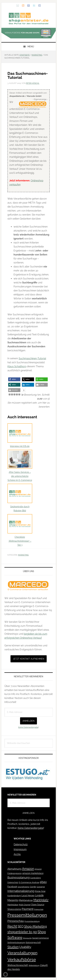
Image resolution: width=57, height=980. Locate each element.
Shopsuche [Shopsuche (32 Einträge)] (27, 938)
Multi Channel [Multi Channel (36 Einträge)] (25, 905)
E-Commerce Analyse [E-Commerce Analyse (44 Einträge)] (29, 882)
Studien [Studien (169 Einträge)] (13, 947)
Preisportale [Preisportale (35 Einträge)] (39, 909)
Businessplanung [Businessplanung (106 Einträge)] (19, 877)
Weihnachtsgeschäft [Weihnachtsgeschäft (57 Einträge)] (18, 965)
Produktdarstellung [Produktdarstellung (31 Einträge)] (32, 921)
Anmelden (28, 721)
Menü (31, 47)
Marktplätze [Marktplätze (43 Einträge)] (13, 905)
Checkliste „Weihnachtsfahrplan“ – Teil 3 (20, 530)
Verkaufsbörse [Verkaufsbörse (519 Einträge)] (22, 960)
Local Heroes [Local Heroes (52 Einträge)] (28, 896)
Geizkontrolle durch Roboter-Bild (20, 498)
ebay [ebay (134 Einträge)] (43, 882)
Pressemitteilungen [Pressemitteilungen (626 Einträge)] (27, 915)
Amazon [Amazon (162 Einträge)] (28, 869)
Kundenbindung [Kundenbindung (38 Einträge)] (14, 896)
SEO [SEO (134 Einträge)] (21, 926)
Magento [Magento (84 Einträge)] (13, 900)
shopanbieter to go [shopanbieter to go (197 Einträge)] (22, 932)
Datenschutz (21, 844)
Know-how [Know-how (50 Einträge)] (40, 891)
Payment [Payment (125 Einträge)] (28, 909)
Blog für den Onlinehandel (29, 18)
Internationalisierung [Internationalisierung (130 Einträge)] (21, 891)
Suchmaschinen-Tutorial (32, 358)
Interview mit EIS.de (20, 435)
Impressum (20, 849)
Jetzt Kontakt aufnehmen (29, 659)
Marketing (23, 555)
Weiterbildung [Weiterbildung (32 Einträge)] (34, 965)
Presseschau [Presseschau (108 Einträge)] (16, 921)
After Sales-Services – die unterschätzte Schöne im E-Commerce (20, 466)
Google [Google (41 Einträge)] (33, 887)
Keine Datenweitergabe (28, 727)
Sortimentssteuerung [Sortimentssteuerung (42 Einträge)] (16, 942)
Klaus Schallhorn (17, 366)
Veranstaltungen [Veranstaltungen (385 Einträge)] (22, 953)
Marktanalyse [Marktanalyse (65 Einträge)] (26, 900)
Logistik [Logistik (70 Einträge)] (39, 895)
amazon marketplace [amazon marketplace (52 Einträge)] (33, 873)
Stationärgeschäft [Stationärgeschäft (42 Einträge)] (33, 942)
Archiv (17, 854)
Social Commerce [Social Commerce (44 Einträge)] (41, 938)
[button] (14, 379)
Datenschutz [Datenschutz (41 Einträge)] (13, 882)
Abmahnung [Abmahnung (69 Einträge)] (14, 869)
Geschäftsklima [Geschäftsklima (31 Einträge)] (23, 887)
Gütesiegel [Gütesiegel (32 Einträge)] (41, 887)
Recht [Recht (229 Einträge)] (12, 926)
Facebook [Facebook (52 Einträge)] (12, 887)
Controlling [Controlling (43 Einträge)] (35, 878)
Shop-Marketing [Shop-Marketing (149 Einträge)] (35, 926)
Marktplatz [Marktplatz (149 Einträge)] (41, 900)
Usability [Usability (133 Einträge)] (25, 947)
